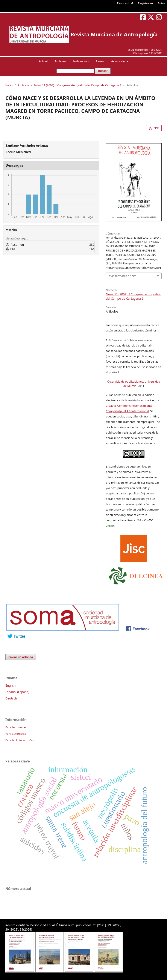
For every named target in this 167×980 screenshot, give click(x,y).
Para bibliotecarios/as (20, 740)
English (11, 685)
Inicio (9, 85)
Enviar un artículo (21, 657)
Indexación (81, 61)
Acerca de (118, 61)
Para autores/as (16, 734)
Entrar (162, 3)
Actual (43, 61)
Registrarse (145, 3)
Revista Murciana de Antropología (114, 34)
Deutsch (11, 698)
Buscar (103, 71)
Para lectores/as (16, 727)
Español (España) (17, 692)
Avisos (100, 61)
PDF (156, 128)
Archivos (60, 61)
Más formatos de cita (123, 276)
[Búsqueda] (75, 71)
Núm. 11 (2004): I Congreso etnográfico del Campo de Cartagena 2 (78, 85)
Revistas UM (125, 3)
